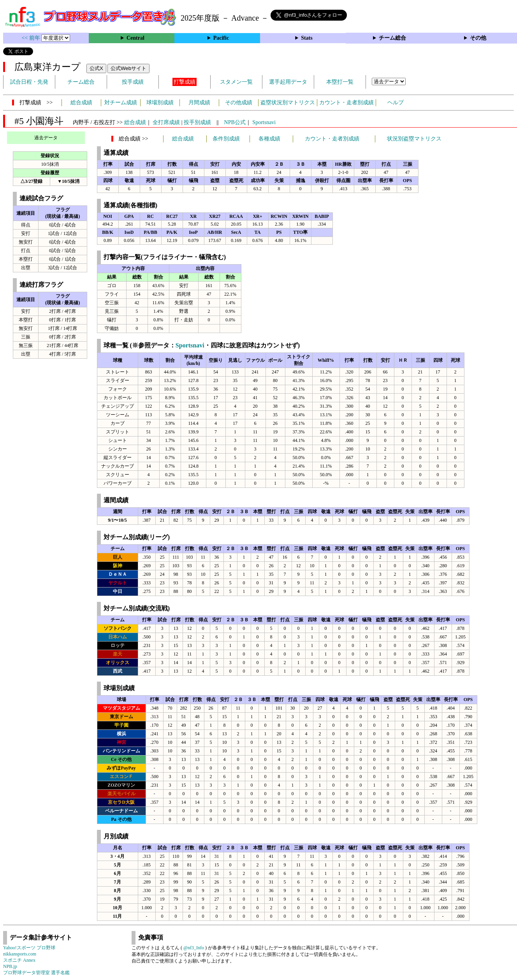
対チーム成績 (121, 103)
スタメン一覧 (236, 82)
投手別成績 (197, 122)
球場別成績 (160, 103)
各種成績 (269, 139)
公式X (96, 68)
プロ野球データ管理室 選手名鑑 (36, 973)
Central (135, 38)
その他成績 (239, 103)
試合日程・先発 (29, 82)
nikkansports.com (20, 954)
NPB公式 (235, 122)
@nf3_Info (194, 948)
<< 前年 (32, 38)
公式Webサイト (128, 68)
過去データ (46, 138)
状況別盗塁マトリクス (414, 139)
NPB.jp (10, 966)
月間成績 (199, 103)
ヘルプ (396, 103)
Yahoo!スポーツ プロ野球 (29, 948)
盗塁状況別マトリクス (288, 103)
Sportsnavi (264, 122)
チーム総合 (392, 38)
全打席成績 (166, 122)
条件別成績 (226, 139)
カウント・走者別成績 (346, 103)
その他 (478, 38)
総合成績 (81, 103)
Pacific (221, 38)
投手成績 (133, 82)
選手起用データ (288, 82)
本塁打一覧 (340, 82)
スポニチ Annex (19, 960)
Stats (307, 38)
